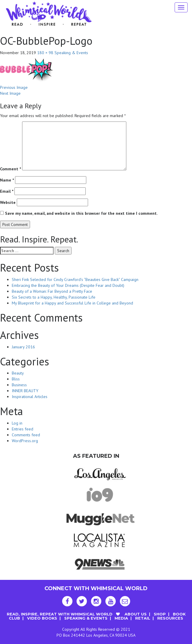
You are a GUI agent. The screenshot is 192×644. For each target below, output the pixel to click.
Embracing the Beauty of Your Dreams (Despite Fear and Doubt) (68, 285)
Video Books (42, 618)
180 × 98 (45, 53)
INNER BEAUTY (25, 391)
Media (121, 618)
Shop (160, 614)
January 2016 (23, 347)
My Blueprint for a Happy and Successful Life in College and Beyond (72, 303)
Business (19, 385)
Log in (17, 423)
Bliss (16, 379)
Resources (170, 618)
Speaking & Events (71, 53)
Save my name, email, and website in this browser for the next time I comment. (81, 213)
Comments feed (26, 435)
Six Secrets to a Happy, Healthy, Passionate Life (54, 297)
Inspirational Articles (30, 397)
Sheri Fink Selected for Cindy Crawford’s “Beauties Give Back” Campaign (75, 279)
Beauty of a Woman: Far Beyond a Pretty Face (52, 291)
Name (7, 180)
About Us (136, 614)
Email (7, 191)
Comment (10, 169)
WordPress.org (25, 441)
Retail (143, 618)
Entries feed (23, 429)
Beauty (18, 373)
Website (8, 202)
